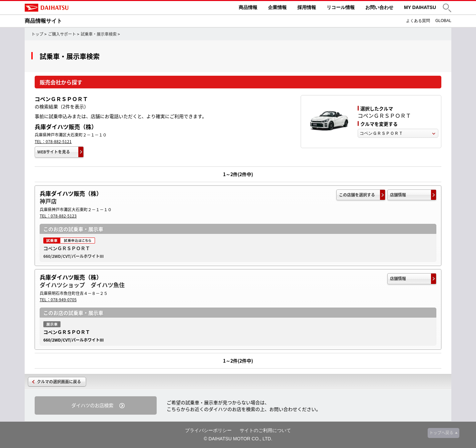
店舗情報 (398, 195)
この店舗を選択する (357, 195)
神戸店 (48, 201)
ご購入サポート (62, 34)
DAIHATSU (75, 8)
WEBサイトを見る (54, 152)
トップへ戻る (441, 433)
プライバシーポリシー (208, 430)
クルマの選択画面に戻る (59, 382)
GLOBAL (443, 21)
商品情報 (248, 7)
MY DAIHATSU (420, 7)
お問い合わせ (379, 7)
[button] (447, 8)
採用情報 (307, 7)
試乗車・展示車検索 (99, 34)
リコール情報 (341, 7)
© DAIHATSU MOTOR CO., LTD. (238, 439)
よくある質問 (418, 21)
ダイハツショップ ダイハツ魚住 (82, 285)
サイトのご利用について (265, 430)
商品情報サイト (43, 21)
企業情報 (277, 7)
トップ (37, 34)
